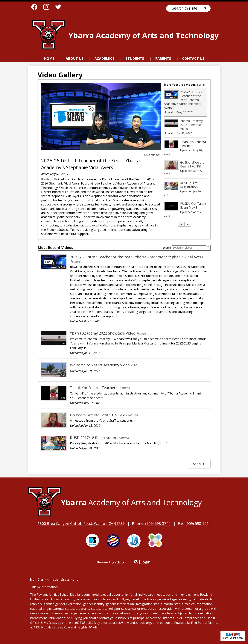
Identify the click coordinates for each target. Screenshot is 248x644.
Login (142, 562)
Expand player (152, 155)
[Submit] (208, 248)
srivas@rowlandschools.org (132, 623)
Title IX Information (44, 587)
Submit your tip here (233, 636)
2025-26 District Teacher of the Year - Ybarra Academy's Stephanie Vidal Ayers (90, 164)
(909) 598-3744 (158, 523)
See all (201, 85)
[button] (74, 59)
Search (167, 248)
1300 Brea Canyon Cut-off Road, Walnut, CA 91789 (81, 523)
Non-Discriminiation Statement (54, 580)
